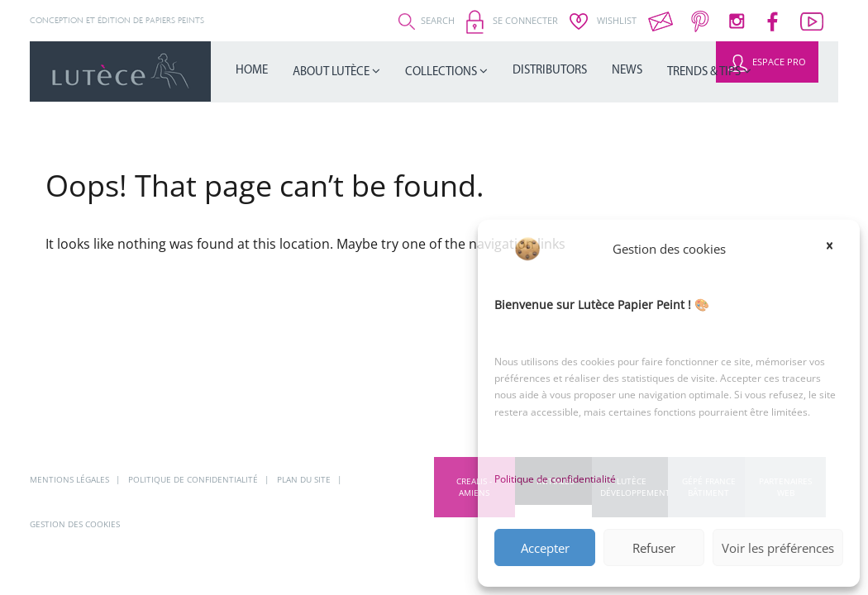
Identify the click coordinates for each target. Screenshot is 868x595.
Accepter (545, 548)
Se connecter (512, 20)
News (550, 71)
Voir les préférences (778, 548)
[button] (835, 249)
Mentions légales (71, 479)
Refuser (654, 548)
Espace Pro (767, 62)
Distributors (488, 71)
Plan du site (305, 479)
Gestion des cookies (75, 524)
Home (245, 71)
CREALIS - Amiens (474, 487)
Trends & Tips (613, 71)
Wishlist (603, 20)
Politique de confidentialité (555, 479)
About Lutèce (310, 71)
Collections (401, 71)
